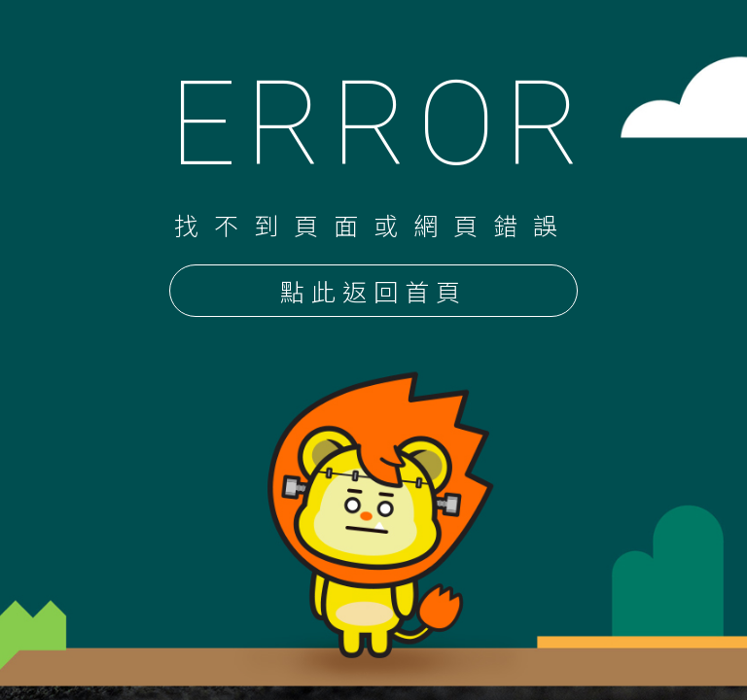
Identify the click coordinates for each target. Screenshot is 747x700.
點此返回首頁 (373, 293)
